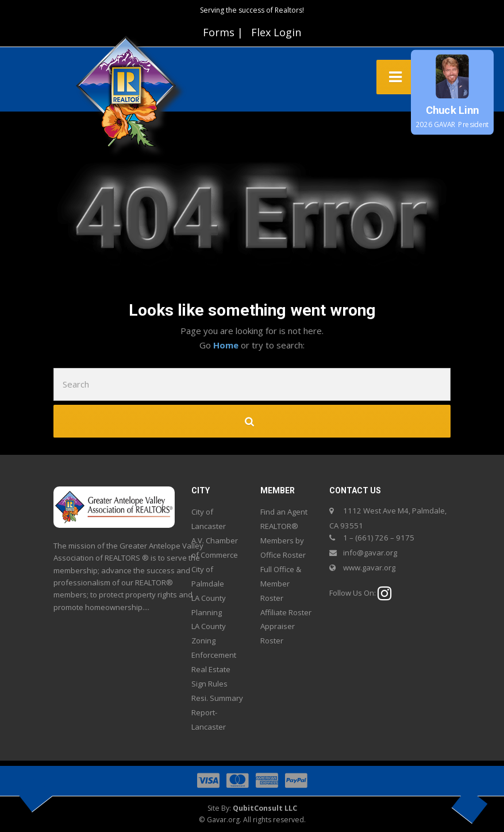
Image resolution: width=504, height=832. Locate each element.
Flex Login (276, 32)
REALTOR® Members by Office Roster (283, 540)
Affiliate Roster (286, 612)
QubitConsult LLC (265, 808)
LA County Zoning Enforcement (214, 641)
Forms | (223, 32)
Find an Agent (284, 512)
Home (227, 345)
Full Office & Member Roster (281, 584)
